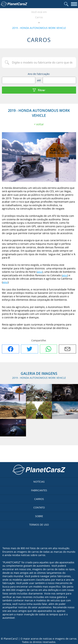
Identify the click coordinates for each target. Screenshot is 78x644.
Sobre (39, 516)
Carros (39, 17)
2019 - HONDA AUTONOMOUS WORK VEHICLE (39, 28)
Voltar (40, 124)
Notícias (39, 482)
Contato (39, 507)
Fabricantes (39, 490)
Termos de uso (39, 525)
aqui (40, 272)
